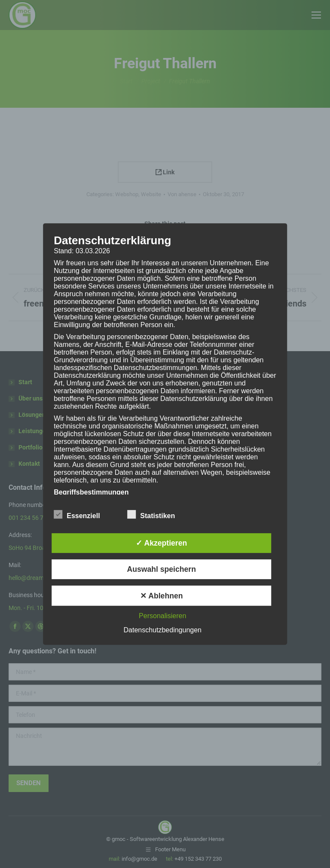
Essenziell (77, 514)
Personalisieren (162, 616)
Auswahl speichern (162, 569)
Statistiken (151, 514)
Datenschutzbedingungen (163, 630)
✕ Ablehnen (161, 596)
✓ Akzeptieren (161, 543)
